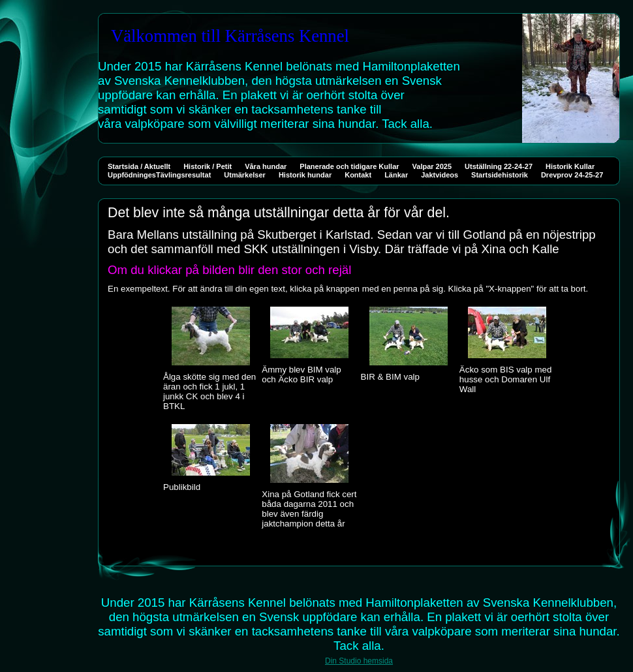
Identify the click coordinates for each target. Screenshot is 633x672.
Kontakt (358, 175)
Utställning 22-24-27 (499, 166)
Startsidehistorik (500, 175)
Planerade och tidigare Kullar (349, 166)
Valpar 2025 (432, 166)
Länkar (396, 175)
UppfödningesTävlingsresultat (159, 175)
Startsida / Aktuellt (139, 166)
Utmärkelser (245, 175)
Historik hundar (305, 175)
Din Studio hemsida (359, 661)
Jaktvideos (440, 175)
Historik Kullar (570, 166)
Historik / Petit (208, 166)
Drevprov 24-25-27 (572, 175)
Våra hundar (266, 166)
